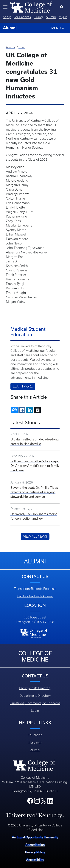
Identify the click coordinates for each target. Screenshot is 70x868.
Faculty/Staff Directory (35, 688)
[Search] (62, 7)
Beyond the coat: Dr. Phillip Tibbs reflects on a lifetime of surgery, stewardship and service (34, 492)
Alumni (10, 47)
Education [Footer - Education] (35, 735)
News (22, 47)
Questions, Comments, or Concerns (35, 703)
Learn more (23, 386)
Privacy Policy (35, 852)
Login (35, 711)
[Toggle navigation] (5, 7)
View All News (35, 536)
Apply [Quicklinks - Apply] (7, 17)
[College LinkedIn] (50, 802)
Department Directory (35, 696)
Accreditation (35, 845)
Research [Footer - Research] (35, 742)
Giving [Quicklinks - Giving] (38, 17)
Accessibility (35, 860)
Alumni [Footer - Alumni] (35, 750)
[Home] (31, 7)
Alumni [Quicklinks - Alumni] (51, 17)
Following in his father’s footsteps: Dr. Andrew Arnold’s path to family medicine (35, 466)
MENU (58, 28)
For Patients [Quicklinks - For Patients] (22, 17)
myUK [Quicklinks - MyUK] (63, 17)
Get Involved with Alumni (35, 596)
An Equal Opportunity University (35, 837)
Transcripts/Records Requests (35, 589)
